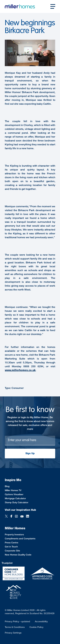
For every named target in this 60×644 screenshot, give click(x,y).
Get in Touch (11, 547)
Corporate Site (12, 551)
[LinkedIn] (28, 517)
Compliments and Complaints (20, 538)
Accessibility (41, 621)
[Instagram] (16, 517)
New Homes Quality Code (18, 555)
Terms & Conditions (15, 627)
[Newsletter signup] (30, 441)
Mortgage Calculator (15, 498)
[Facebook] (11, 517)
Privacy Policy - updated (17, 621)
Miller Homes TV (13, 490)
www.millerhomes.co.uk (20, 370)
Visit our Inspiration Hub (20, 510)
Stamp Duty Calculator (17, 502)
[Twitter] (6, 517)
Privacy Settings (13, 633)
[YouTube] (22, 517)
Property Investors (14, 534)
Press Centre (12, 542)
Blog (7, 486)
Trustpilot (7, 563)
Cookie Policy (36, 627)
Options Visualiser (14, 494)
